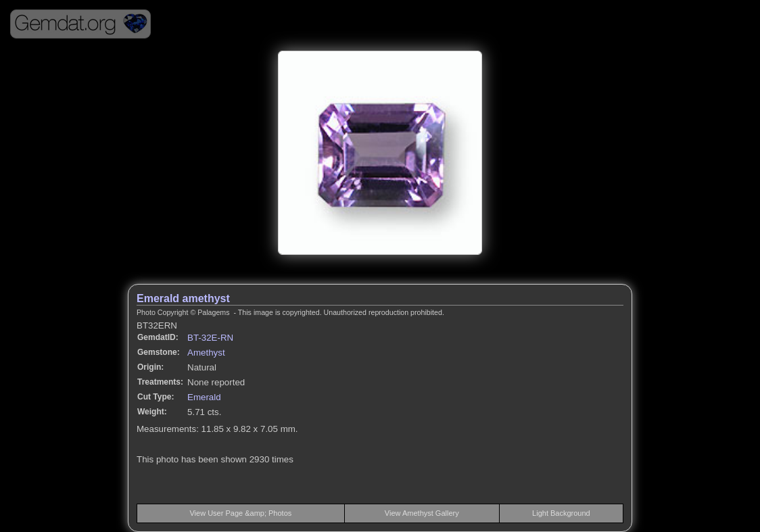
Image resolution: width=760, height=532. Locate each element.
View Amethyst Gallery (422, 513)
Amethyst (206, 353)
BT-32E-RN (210, 338)
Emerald (204, 397)
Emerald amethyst (183, 298)
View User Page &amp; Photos (240, 513)
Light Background (561, 513)
